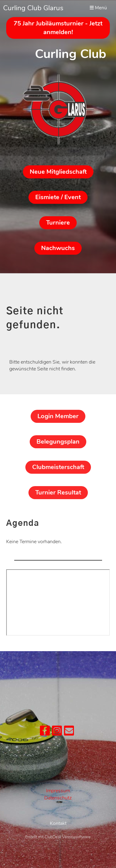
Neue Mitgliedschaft (58, 172)
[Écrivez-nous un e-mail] (69, 732)
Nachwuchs (58, 248)
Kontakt (58, 835)
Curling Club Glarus (33, 8)
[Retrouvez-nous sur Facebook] (45, 732)
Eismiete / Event (58, 197)
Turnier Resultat (58, 492)
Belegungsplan (58, 442)
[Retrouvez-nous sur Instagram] (57, 732)
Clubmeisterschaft (58, 467)
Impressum (58, 791)
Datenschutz (58, 798)
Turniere (58, 223)
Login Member (58, 416)
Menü (98, 8)
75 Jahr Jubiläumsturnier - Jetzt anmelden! (58, 28)
